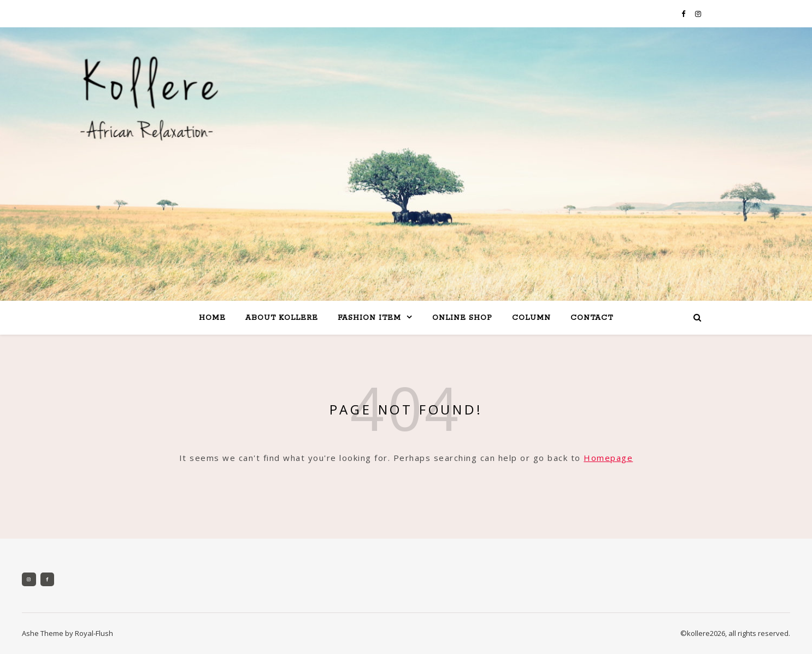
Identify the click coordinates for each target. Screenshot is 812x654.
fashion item (369, 318)
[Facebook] (48, 580)
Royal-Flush (94, 633)
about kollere (282, 318)
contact (592, 318)
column (531, 318)
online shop (462, 318)
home (212, 318)
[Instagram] (29, 580)
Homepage (608, 458)
